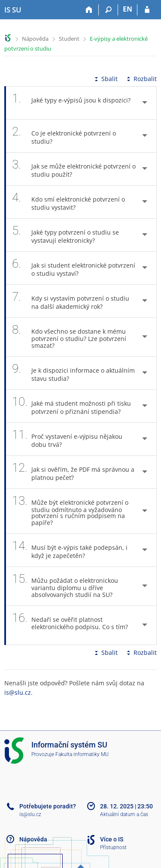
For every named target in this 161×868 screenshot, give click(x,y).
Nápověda (35, 39)
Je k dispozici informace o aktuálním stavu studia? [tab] (73, 373)
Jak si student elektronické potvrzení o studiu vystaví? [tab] (74, 268)
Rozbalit (141, 79)
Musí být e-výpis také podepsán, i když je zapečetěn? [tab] (70, 550)
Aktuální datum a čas (124, 814)
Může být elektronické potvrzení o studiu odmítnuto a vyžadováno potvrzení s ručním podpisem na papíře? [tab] (70, 511)
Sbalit (105, 79)
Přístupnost (113, 847)
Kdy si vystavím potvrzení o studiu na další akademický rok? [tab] (71, 301)
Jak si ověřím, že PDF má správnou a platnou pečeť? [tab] (73, 472)
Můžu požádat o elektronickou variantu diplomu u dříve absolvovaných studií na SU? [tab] (67, 586)
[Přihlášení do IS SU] (147, 10)
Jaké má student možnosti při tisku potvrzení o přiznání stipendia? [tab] (71, 406)
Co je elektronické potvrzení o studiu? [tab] (64, 136)
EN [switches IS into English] (128, 9)
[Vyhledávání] (108, 10)
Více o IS (112, 839)
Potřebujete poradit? (48, 806)
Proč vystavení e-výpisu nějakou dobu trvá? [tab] (67, 439)
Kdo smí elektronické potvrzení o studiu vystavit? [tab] (68, 202)
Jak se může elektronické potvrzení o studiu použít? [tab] (74, 169)
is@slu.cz (18, 692)
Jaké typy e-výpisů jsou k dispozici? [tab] (71, 103)
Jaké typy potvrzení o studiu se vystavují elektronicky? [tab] (65, 235)
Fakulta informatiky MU (82, 754)
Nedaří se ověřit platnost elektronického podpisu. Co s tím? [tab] (70, 625)
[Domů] (89, 10)
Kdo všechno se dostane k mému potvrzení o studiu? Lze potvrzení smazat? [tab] (69, 337)
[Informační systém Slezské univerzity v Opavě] (13, 10)
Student (69, 39)
